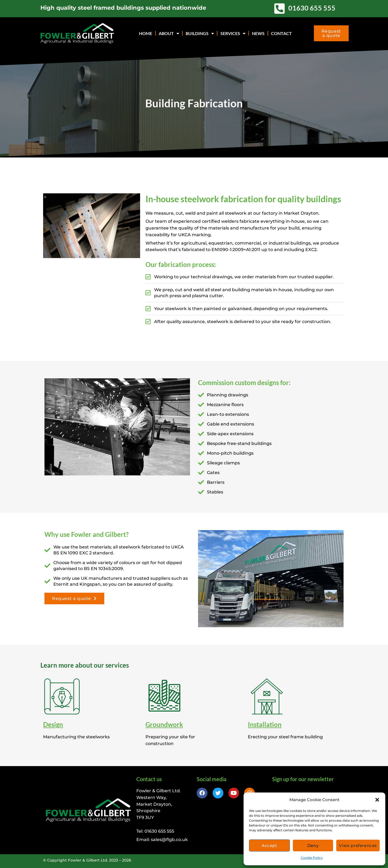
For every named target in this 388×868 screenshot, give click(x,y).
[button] (377, 800)
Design (53, 724)
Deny (313, 845)
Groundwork (164, 724)
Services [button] (233, 33)
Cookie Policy (312, 858)
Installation (265, 724)
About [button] (169, 33)
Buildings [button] (200, 33)
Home (146, 33)
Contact (281, 33)
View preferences (358, 845)
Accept (269, 845)
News (258, 33)
